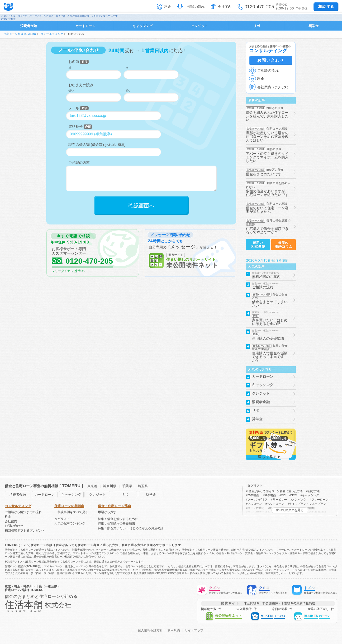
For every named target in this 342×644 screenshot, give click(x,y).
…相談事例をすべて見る (71, 512)
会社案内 (225, 7)
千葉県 (127, 486)
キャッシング (142, 26)
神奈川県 (110, 486)
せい (71, 91)
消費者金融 (28, 26)
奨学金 (313, 26)
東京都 (92, 486)
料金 (168, 7)
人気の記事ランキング (70, 524)
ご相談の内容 (79, 163)
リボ (256, 26)
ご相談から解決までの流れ (23, 512)
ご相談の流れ (195, 7)
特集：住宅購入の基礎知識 (116, 524)
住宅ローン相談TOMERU (20, 34)
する (326, 7)
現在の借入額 (79, 145)
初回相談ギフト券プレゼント (25, 531)
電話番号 (76, 126)
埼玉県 (143, 486)
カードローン (85, 26)
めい (129, 91)
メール (74, 108)
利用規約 (174, 631)
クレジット (199, 26)
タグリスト (62, 519)
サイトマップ (194, 631)
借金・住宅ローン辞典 (114, 506)
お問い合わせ (271, 60)
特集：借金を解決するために (118, 519)
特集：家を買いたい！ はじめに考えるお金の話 (131, 528)
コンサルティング (52, 34)
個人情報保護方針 (150, 631)
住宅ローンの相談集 (69, 506)
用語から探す (107, 512)
